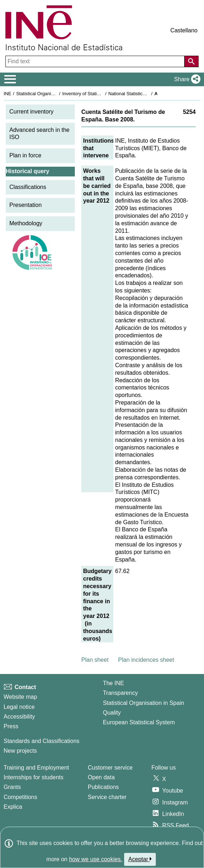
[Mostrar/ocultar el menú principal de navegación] (10, 79)
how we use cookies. (96, 859)
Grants (12, 787)
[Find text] (96, 61)
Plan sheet (95, 660)
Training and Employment (36, 768)
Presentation (26, 205)
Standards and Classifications (42, 741)
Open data (101, 777)
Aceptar (140, 859)
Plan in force (25, 155)
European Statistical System (139, 722)
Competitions (20, 797)
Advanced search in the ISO (39, 134)
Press (11, 726)
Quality (112, 713)
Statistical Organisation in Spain (49, 94)
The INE (114, 683)
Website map (20, 697)
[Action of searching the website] (191, 61)
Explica (13, 807)
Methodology (26, 223)
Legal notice (19, 707)
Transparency (120, 693)
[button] (186, 79)
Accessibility (19, 717)
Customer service (110, 768)
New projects (20, 751)
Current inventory (31, 112)
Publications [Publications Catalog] (103, 787)
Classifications (28, 187)
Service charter (107, 797)
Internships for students (33, 777)
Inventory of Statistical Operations (97, 94)
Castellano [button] (184, 30)
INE (7, 94)
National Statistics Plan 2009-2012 (144, 94)
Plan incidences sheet (146, 660)
